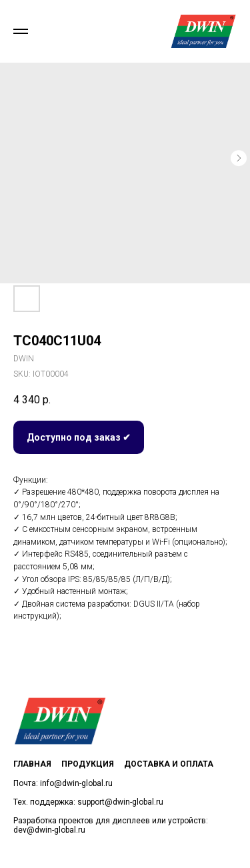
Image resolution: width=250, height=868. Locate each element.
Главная (32, 764)
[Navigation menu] (21, 31)
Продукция (88, 764)
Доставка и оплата (169, 764)
